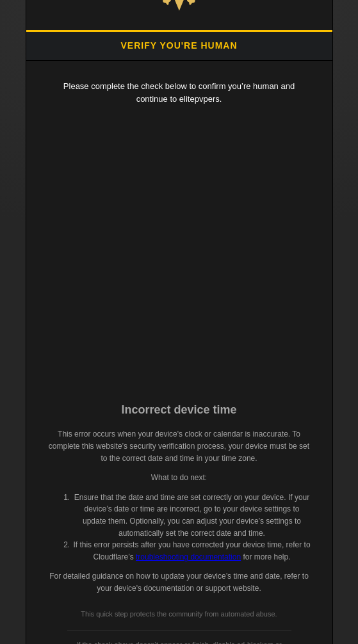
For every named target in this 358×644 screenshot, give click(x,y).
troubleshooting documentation (188, 557)
